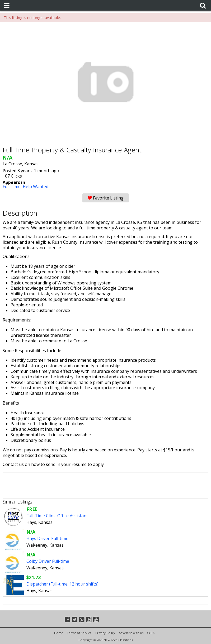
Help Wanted (36, 187)
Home (59, 633)
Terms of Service (79, 633)
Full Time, (13, 187)
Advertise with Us (131, 633)
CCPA (151, 633)
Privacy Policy (105, 633)
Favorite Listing (106, 198)
